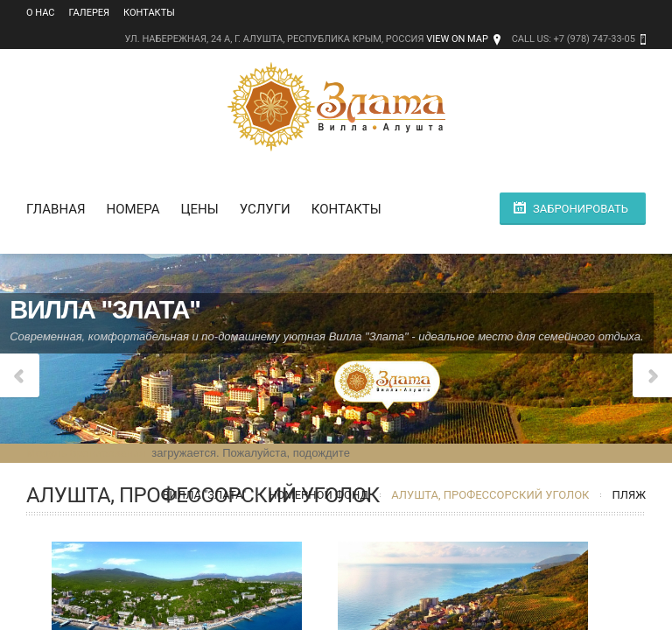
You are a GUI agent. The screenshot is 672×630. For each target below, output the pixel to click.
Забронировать (581, 209)
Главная (56, 209)
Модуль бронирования (86, 453)
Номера (133, 209)
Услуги (265, 209)
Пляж (629, 495)
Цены (199, 209)
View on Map (457, 39)
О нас (41, 13)
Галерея (90, 13)
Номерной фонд (318, 495)
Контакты (149, 13)
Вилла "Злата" (204, 495)
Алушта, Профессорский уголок (490, 495)
